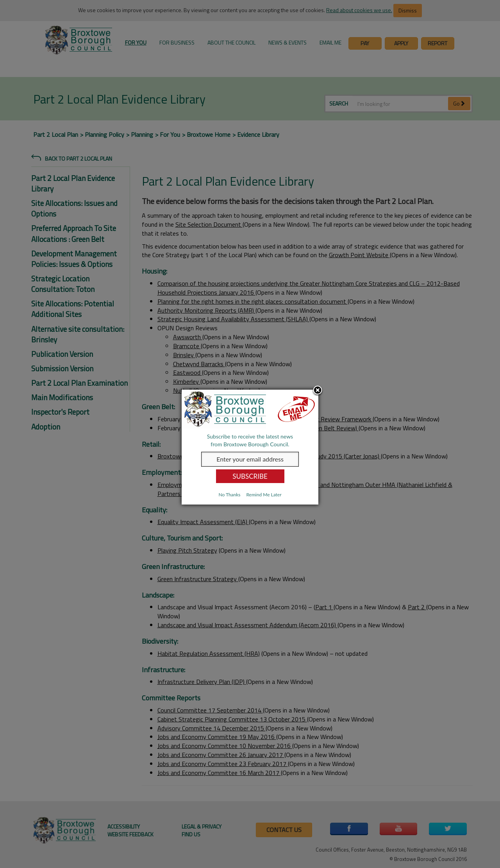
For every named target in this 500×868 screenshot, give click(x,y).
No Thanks (229, 495)
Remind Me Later (264, 495)
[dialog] (250, 447)
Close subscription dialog (318, 391)
